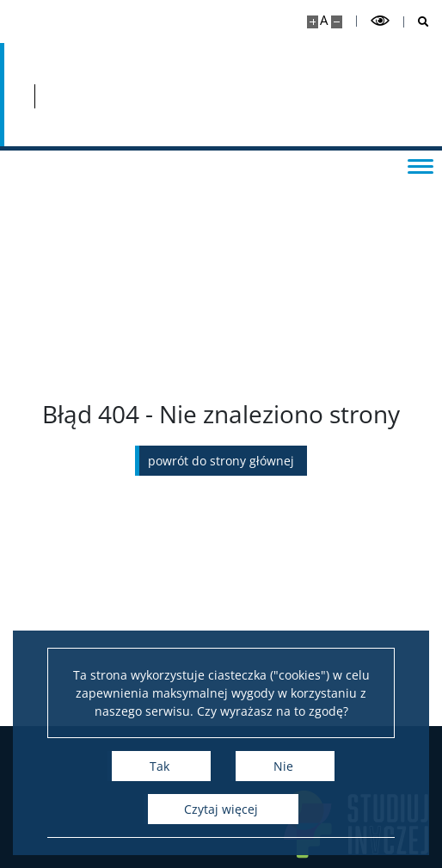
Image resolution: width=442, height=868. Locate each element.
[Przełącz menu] (421, 165)
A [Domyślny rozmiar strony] (324, 20)
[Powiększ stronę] (313, 22)
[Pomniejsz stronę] (337, 22)
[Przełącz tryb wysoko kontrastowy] (380, 21)
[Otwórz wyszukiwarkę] (417, 22)
